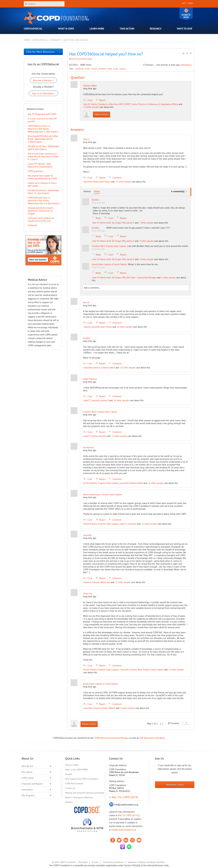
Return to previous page (80, 59)
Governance (27, 790)
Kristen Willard (108, 708)
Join (184, 3)
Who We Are (27, 766)
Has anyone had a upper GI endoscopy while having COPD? (43, 177)
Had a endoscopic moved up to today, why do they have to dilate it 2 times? (43, 156)
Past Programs (28, 795)
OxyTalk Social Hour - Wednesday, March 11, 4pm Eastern (43, 192)
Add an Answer (102, 114)
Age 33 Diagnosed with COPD (42, 114)
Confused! (32, 225)
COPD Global (28, 778)
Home (27, 40)
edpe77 (87, 400)
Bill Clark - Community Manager (142, 278)
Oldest (97, 191)
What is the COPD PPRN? (77, 770)
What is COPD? (72, 765)
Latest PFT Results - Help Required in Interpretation (40, 165)
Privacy (95, 862)
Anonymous (186, 65)
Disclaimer (83, 862)
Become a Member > (43, 80)
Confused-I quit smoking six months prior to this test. (41, 219)
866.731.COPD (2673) (128, 815)
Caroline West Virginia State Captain (146, 670)
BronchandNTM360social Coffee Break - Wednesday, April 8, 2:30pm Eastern (43, 139)
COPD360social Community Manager (111, 738)
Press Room (27, 772)
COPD (88, 69)
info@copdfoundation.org (124, 830)
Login (191, 3)
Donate (186, 14)
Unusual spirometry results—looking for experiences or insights (41, 211)
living (116, 69)
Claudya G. (103, 104)
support (122, 69)
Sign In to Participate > (43, 93)
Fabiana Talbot (90, 86)
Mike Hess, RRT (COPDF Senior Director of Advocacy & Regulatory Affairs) (143, 104)
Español (69, 802)
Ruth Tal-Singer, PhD (116, 223)
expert (94, 69)
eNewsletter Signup (175, 785)
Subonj (87, 327)
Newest (87, 191)
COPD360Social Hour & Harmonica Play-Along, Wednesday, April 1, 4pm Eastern (43, 129)
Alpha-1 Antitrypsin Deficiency (79, 797)
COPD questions (35, 171)
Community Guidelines (113, 862)
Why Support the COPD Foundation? (82, 779)
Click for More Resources (40, 52)
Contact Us (70, 788)
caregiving (79, 69)
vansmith (88, 182)
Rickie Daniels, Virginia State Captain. (101, 483)
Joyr (108, 582)
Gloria (94, 436)
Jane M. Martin (90, 104)
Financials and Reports (32, 784)
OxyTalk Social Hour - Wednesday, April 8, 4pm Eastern (43, 148)
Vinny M (97, 708)
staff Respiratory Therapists (152, 738)
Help (110, 69)
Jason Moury (105, 182)
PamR (96, 182)
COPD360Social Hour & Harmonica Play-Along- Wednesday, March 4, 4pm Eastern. (44, 201)
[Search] (44, 4)
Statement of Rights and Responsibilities (146, 862)
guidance (102, 69)
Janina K (131, 223)
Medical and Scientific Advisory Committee (85, 793)
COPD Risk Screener (74, 784)
